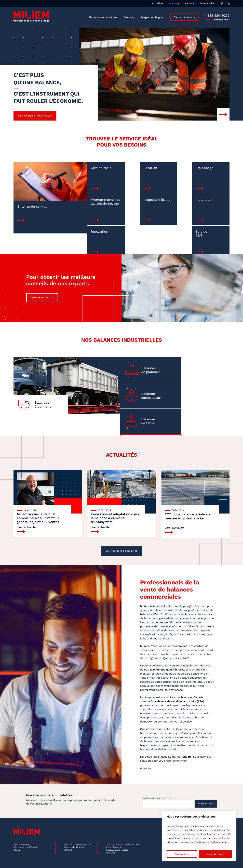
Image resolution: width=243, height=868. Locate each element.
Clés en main (89, 169)
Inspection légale (152, 17)
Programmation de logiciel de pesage (211, 173)
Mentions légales (23, 863)
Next (223, 115)
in (228, 3)
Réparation (167, 201)
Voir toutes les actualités (122, 543)
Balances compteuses (206, 359)
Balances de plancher (145, 359)
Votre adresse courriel (157, 790)
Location (125, 169)
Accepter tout (215, 854)
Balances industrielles (103, 17)
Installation (127, 201)
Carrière (190, 3)
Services (129, 17)
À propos (174, 3)
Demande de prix (184, 17)
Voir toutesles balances (201, 391)
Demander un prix (42, 285)
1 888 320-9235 (217, 15)
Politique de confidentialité (211, 842)
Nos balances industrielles (35, 116)
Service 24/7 (204, 203)
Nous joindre (207, 3)
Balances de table (143, 391)
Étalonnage (167, 169)
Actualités (158, 3)
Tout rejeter (182, 854)
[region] (199, 836)
